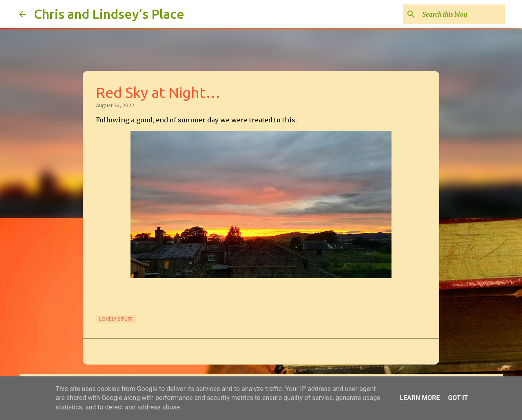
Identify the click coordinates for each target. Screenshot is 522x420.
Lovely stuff (116, 319)
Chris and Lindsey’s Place (109, 14)
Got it (458, 398)
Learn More (420, 398)
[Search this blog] (462, 14)
